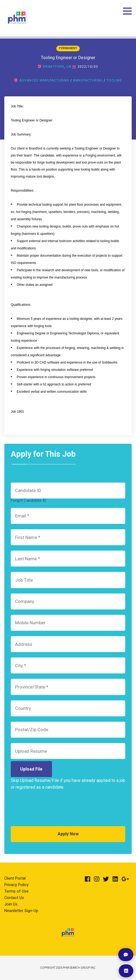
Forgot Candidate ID (28, 500)
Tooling (114, 80)
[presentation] (52, 810)
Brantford (54, 67)
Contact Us (14, 898)
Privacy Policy (16, 885)
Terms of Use (16, 891)
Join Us (11, 904)
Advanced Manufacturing (44, 80)
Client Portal (15, 878)
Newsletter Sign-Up (21, 911)
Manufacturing (88, 80)
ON (69, 67)
